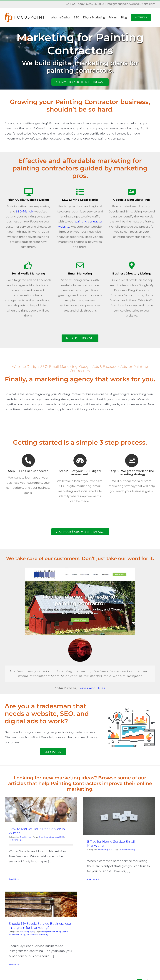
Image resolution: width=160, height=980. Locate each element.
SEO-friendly (25, 212)
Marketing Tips (16, 840)
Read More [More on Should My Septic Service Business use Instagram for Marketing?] (31, 949)
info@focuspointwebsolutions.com (131, 4)
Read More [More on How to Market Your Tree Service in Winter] (14, 869)
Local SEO (60, 837)
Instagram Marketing (68, 917)
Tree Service (25, 837)
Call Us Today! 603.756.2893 (85, 4)
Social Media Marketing (54, 919)
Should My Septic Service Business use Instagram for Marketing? (57, 910)
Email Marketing (46, 837)
